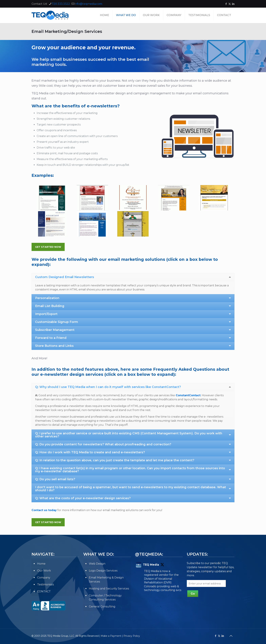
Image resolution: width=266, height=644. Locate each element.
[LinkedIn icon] (233, 4)
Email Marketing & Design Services (106, 580)
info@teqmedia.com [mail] (88, 4)
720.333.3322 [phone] (61, 4)
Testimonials (45, 584)
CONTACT (44, 591)
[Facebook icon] (226, 4)
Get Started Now (48, 247)
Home (41, 564)
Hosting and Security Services (109, 589)
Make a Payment (111, 636)
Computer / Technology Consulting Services (105, 598)
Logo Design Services (103, 571)
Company (44, 578)
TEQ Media (151, 565)
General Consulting (102, 606)
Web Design (97, 564)
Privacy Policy (132, 636)
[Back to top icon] (231, 636)
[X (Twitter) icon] (230, 4)
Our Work (44, 571)
